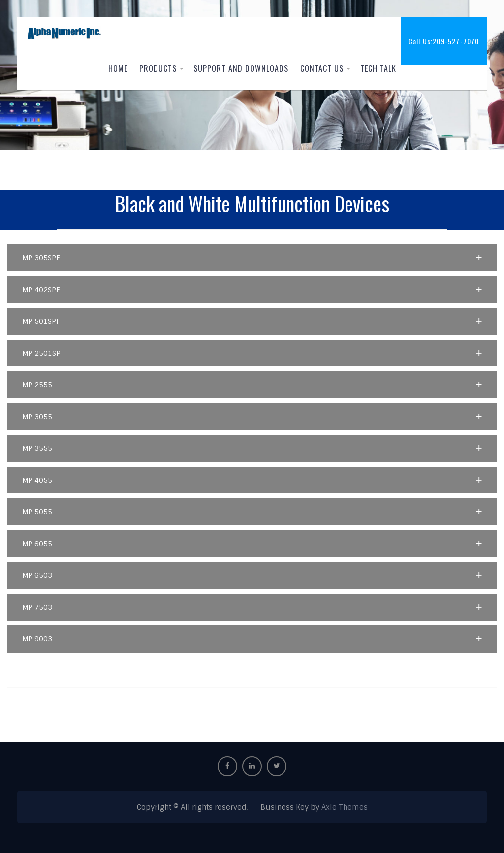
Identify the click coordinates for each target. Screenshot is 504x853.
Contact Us (322, 68)
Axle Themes (345, 807)
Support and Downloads (241, 68)
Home (118, 68)
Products (158, 68)
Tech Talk (378, 68)
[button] (252, 258)
